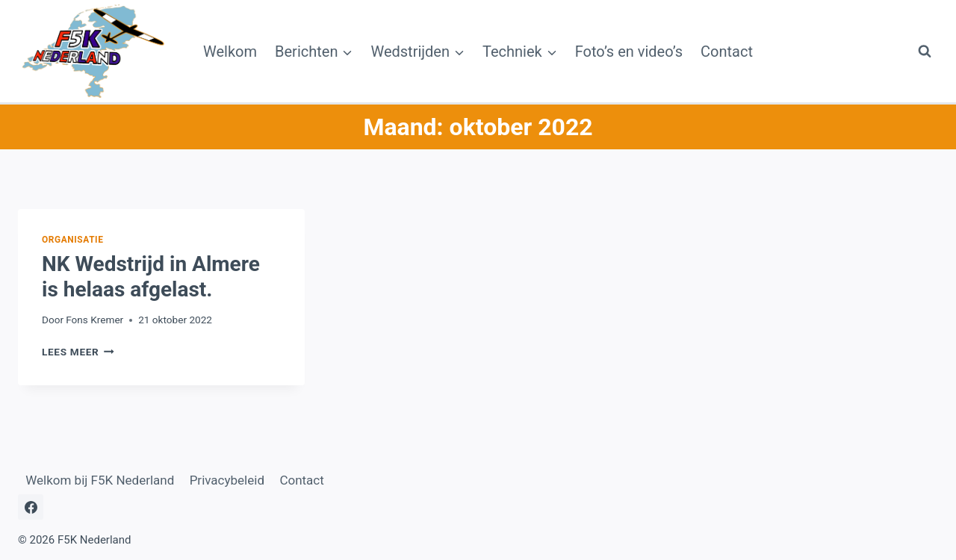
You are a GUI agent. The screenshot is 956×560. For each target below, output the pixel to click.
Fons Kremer (94, 320)
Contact (727, 52)
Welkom (230, 52)
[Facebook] (31, 507)
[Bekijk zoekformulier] (925, 52)
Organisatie (72, 240)
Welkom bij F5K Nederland (100, 480)
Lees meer (78, 352)
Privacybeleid (227, 480)
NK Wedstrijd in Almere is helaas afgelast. (151, 277)
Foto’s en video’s (629, 52)
